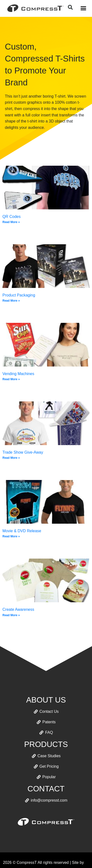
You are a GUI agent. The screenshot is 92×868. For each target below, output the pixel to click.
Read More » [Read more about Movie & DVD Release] (11, 536)
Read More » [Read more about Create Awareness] (11, 615)
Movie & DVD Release (22, 531)
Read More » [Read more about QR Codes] (11, 222)
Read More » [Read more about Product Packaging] (11, 301)
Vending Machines (18, 374)
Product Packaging (19, 295)
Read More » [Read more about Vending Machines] (11, 379)
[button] (83, 8)
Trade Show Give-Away (23, 452)
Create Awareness (18, 609)
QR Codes (12, 217)
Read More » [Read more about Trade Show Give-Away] (11, 458)
